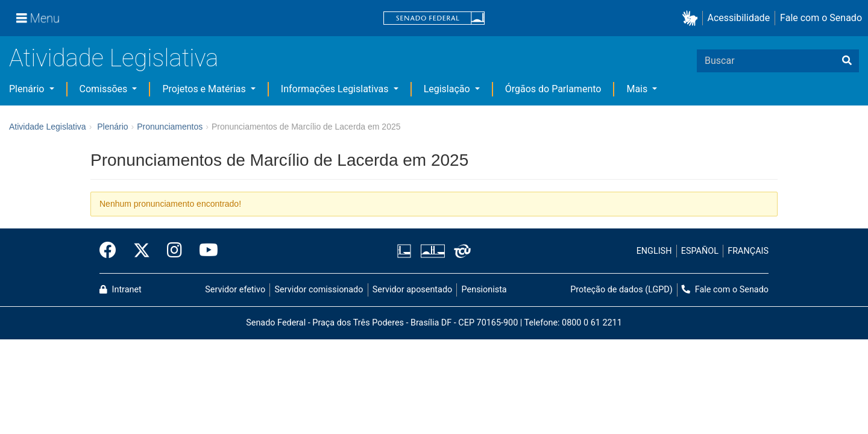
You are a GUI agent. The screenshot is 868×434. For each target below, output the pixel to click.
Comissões (105, 89)
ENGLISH (654, 251)
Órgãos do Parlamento (553, 89)
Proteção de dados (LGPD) (621, 290)
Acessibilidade (739, 18)
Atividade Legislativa (114, 58)
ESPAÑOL (700, 251)
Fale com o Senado (821, 18)
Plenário (28, 89)
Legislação (448, 89)
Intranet (121, 290)
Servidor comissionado (319, 290)
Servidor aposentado (412, 290)
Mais (638, 89)
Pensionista (484, 290)
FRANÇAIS (748, 251)
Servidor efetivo (235, 290)
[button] (692, 18)
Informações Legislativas (336, 89)
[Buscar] (847, 61)
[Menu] (38, 18)
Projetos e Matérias (205, 89)
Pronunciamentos (170, 127)
